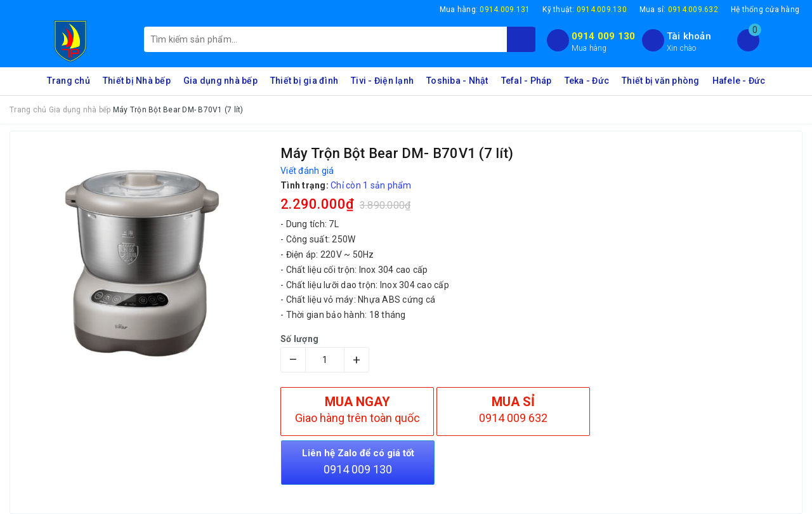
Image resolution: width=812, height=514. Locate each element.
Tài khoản (689, 36)
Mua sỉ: (679, 10)
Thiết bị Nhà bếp (137, 81)
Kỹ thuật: (585, 10)
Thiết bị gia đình (304, 81)
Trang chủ (69, 81)
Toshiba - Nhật (457, 81)
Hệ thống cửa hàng (765, 10)
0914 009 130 (604, 36)
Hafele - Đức (739, 81)
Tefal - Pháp (527, 81)
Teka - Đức (587, 81)
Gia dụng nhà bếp (220, 81)
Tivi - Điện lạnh (382, 81)
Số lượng (299, 339)
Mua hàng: (485, 10)
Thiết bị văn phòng (661, 81)
